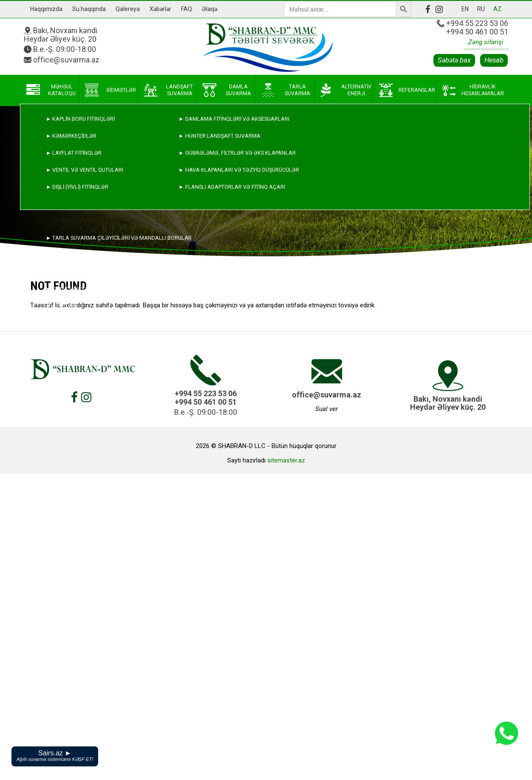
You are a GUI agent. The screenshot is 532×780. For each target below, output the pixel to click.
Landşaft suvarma (169, 90)
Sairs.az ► (55, 756)
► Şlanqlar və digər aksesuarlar (95, 289)
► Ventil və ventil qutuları (85, 170)
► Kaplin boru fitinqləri (80, 119)
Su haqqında (89, 9)
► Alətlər (61, 306)
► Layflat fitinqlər (74, 153)
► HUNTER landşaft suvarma (219, 136)
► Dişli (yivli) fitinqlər (77, 187)
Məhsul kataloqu (51, 90)
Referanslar (407, 90)
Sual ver (327, 409)
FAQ (187, 9)
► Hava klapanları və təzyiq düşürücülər (239, 170)
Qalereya (128, 9)
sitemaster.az (286, 460)
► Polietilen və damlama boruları (95, 255)
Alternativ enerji (346, 90)
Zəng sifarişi (486, 42)
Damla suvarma (227, 90)
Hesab (494, 60)
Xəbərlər (160, 9)
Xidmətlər (110, 90)
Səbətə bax (454, 60)
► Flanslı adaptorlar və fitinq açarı (232, 187)
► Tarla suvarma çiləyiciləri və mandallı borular (119, 238)
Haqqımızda (46, 9)
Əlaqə (209, 9)
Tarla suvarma (286, 90)
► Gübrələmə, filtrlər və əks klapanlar (237, 153)
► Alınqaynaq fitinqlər (80, 272)
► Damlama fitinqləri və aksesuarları (234, 119)
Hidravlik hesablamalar (473, 90)
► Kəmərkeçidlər (71, 136)
